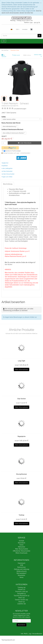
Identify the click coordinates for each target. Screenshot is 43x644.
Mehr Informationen (22, 369)
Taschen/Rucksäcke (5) (22, 596)
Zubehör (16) (22, 604)
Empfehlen (5, 166)
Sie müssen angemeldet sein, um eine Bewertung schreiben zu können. (18, 310)
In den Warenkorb (25, 143)
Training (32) (21, 587)
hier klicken (9, 264)
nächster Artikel (38, 55)
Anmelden (25, 29)
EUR (18, 29)
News (22, 577)
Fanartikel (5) (22, 594)
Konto (21, 545)
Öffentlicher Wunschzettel (21, 551)
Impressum (22, 563)
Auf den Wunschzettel (8, 174)
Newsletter (21, 575)
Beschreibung (8, 184)
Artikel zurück (17, 55)
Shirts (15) (22, 598)
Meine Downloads (21, 553)
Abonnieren (21, 625)
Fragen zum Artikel (7, 177)
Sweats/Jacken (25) (21, 600)
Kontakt (21, 541)
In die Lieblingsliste (7, 168)
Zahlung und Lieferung (22, 569)
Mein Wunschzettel (22, 549)
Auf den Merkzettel (7, 171)
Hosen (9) (22, 602)
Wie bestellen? (21, 573)
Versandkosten (37, 634)
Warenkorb (21, 543)
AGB (21, 565)
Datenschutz (21, 567)
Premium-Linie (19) (22, 592)
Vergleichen (5, 163)
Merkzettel (22, 547)
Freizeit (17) (22, 589)
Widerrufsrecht (22, 571)
